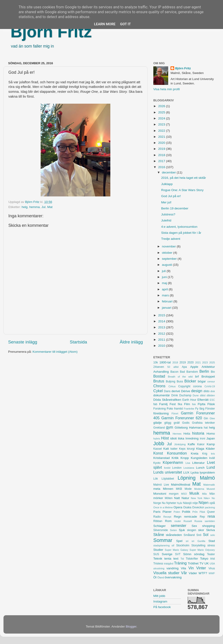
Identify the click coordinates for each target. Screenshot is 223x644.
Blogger (131, 626)
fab (155, 404)
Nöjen (203, 503)
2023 (162, 124)
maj (165, 283)
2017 (162, 161)
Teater (211, 554)
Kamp (211, 444)
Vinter (201, 568)
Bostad (159, 376)
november (169, 246)
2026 (162, 106)
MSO (184, 494)
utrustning (159, 568)
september (170, 259)
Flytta (202, 404)
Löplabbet (168, 479)
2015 (162, 315)
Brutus (159, 381)
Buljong (171, 381)
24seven (159, 367)
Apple (194, 367)
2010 (162, 346)
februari (168, 301)
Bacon (174, 372)
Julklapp (167, 184)
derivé (176, 391)
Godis (186, 423)
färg (202, 409)
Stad (212, 541)
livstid (167, 468)
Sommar (163, 540)
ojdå (212, 503)
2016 (162, 167)
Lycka (195, 473)
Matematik (209, 485)
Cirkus (172, 386)
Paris (157, 512)
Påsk (202, 512)
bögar (202, 381)
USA (212, 564)
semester (179, 525)
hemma (34, 207)
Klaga (200, 449)
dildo (207, 391)
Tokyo (204, 559)
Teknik (158, 559)
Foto (170, 409)
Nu (164, 503)
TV (202, 563)
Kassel (157, 449)
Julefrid (166, 220)
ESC (212, 400)
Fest (173, 404)
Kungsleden (199, 458)
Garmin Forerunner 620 (182, 418)
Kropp (185, 458)
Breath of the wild (180, 377)
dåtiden (211, 395)
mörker (158, 498)
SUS (156, 554)
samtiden (210, 521)
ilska (181, 438)
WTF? (203, 573)
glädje (157, 423)
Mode (188, 489)
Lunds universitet (168, 472)
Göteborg (181, 428)
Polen (177, 512)
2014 (162, 321)
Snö (199, 535)
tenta (168, 559)
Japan (211, 438)
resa (211, 516)
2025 (162, 112)
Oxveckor (198, 507)
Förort (175, 413)
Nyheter (171, 503)
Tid (182, 559)
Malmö (207, 478)
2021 (162, 137)
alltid (176, 367)
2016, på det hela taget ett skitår (184, 178)
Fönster (210, 409)
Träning (180, 563)
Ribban (158, 521)
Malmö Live (161, 485)
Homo (211, 434)
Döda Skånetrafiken (167, 400)
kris (213, 454)
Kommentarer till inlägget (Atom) (55, 352)
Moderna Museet (205, 489)
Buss (180, 381)
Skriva (211, 530)
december (169, 172)
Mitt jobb (159, 596)
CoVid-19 (210, 386)
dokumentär (162, 395)
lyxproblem (207, 473)
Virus (212, 568)
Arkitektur (208, 367)
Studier (158, 550)
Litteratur (198, 463)
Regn (177, 517)
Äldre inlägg (131, 342)
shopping (208, 526)
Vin (191, 568)
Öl (155, 577)
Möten (169, 498)
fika (180, 404)
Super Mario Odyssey (202, 550)
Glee (212, 418)
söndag (199, 554)
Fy (197, 409)
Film (187, 404)
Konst (158, 453)
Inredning (192, 438)
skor (201, 530)
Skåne (159, 535)
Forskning (159, 409)
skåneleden (174, 535)
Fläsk (211, 404)
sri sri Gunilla (196, 541)
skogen (192, 530)
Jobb (159, 444)
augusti (167, 265)
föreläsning (161, 413)
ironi (202, 439)
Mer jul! (166, 202)
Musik (194, 493)
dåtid (203, 395)
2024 (162, 118)
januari (167, 308)
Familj (163, 404)
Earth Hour (189, 400)
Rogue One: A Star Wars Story (182, 190)
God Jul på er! (171, 196)
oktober (168, 253)
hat (206, 428)
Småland (189, 535)
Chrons (159, 386)
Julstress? (168, 214)
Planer (167, 512)
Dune (196, 395)
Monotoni (160, 494)
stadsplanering (161, 545)
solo (213, 535)
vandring (173, 568)
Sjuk (182, 530)
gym (170, 427)
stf (173, 545)
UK (207, 563)
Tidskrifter (192, 559)
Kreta (195, 453)
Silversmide (161, 530)
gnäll (177, 423)
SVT (178, 554)
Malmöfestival (181, 485)
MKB (179, 489)
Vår (184, 573)
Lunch (200, 468)
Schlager (159, 526)
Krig (205, 454)
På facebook (162, 607)
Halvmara (196, 428)
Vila (184, 568)
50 (169, 367)
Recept (167, 517)
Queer (211, 512)
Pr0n (195, 512)
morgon (174, 494)
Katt (166, 449)
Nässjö (187, 503)
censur (211, 381)
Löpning (187, 478)
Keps (182, 449)
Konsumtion (177, 453)
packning (210, 507)
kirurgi (191, 449)
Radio (157, 517)
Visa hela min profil (167, 89)
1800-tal (165, 362)
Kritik (175, 458)
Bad (182, 372)
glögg (168, 423)
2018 (162, 155)
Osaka (187, 507)
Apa (184, 367)
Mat (50, 207)
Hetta (187, 434)
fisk (194, 404)
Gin (206, 418)
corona (197, 386)
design (197, 391)
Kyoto (157, 463)
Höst (165, 438)
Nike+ (207, 498)
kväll (212, 458)
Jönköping (180, 444)
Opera (178, 507)
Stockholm (183, 545)
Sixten (173, 530)
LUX (186, 473)
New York (197, 498)
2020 (162, 143)
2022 (162, 131)
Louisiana (189, 468)
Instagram (160, 601)
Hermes (177, 434)
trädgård (169, 564)
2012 (162, 334)
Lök (156, 479)
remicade (191, 517)
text (176, 559)
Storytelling (198, 545)
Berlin (204, 371)
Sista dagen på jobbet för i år (181, 233)
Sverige (167, 554)
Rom (168, 521)
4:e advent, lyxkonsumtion (179, 227)
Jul (44, 207)
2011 (162, 340)
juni (165, 277)
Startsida (78, 342)
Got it (125, 24)
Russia (198, 521)
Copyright (184, 386)
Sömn (187, 554)
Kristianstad (162, 458)
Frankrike (189, 409)
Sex (194, 526)
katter (174, 449)
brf (197, 376)
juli (164, 271)
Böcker (190, 381)
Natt (177, 498)
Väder (193, 573)
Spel (179, 541)
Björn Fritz (51, 32)
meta (157, 489)
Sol (206, 535)
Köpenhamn (173, 462)
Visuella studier (166, 573)
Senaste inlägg (23, 342)
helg (25, 207)
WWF (212, 573)
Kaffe (191, 444)
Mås (204, 494)
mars (166, 295)
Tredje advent (171, 239)
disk (213, 391)
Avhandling (161, 372)
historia (198, 433)
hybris (157, 439)
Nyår (180, 503)
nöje (195, 503)
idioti (174, 438)
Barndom (192, 372)
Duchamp (185, 395)
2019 (162, 149)
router (178, 521)
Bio (213, 372)
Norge (157, 503)
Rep (202, 517)
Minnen (168, 489)
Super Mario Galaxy (176, 550)
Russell (188, 521)
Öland (161, 577)
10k (156, 362)
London (177, 468)
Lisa (188, 463)
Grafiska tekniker (203, 423)
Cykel (158, 391)
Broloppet (208, 376)
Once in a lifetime (163, 507)
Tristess (158, 564)
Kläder (210, 449)
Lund (211, 467)
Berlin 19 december (175, 208)
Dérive (186, 391)
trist (213, 559)
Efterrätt (203, 400)
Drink (175, 395)
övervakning (173, 577)
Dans (167, 391)
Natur (185, 498)
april (165, 289)
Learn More (105, 24)
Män (212, 494)
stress (211, 545)
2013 (162, 327)
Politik (186, 512)
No (213, 498)
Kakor (201, 444)
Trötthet (193, 563)
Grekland (159, 428)
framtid (179, 409)
